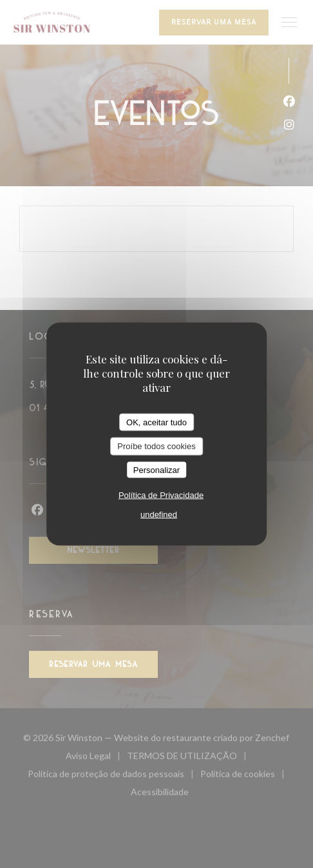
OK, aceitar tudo (156, 422)
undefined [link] (159, 515)
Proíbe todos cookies (156, 446)
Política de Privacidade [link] (161, 495)
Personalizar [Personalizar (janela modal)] (156, 469)
